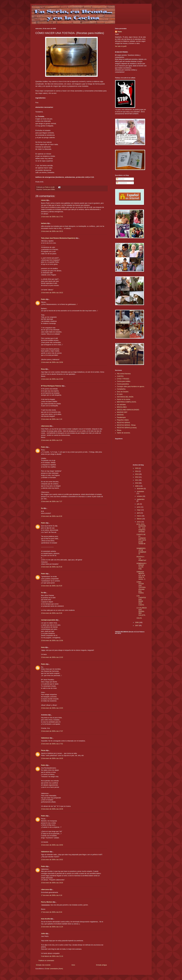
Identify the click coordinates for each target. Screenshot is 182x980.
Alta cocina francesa (124, 374)
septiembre (141, 499)
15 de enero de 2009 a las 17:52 (52, 744)
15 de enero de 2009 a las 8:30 (52, 516)
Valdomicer (45, 738)
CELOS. (139, 618)
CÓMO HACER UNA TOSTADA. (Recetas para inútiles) (141, 587)
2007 (137, 626)
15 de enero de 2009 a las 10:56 (52, 641)
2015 (137, 468)
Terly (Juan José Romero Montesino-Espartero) (58, 238)
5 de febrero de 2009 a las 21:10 (52, 956)
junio (139, 507)
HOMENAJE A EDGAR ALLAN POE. (141, 566)
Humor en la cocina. (124, 399)
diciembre (140, 489)
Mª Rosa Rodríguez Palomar (51, 386)
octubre (140, 496)
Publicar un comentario (46, 961)
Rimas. (119, 430)
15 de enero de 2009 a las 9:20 (52, 586)
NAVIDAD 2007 (122, 412)
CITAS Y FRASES (123, 379)
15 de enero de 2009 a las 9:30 (52, 613)
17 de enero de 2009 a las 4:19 (52, 895)
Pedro (43, 299)
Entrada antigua (101, 965)
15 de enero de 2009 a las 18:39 (52, 809)
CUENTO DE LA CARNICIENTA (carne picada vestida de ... (141, 540)
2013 (137, 474)
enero (139, 522)
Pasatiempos (121, 417)
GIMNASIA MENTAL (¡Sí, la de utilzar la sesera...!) (141, 575)
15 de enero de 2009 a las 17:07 (52, 731)
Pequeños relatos (123, 420)
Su (42, 508)
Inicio (73, 965)
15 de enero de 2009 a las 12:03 (52, 657)
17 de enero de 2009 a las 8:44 (52, 912)
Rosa (43, 369)
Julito (43, 934)
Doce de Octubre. (123, 392)
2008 (137, 623)
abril (139, 513)
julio (138, 504)
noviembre (140, 492)
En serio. (120, 394)
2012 (137, 477)
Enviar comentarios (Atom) (54, 969)
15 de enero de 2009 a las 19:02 (52, 860)
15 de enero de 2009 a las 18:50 (52, 845)
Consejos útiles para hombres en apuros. (131, 387)
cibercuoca (45, 426)
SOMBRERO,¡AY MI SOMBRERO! (141, 551)
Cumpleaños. (121, 389)
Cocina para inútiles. (49, 189)
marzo (139, 516)
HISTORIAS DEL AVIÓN (125, 397)
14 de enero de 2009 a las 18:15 (52, 231)
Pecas (43, 750)
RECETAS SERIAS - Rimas (126, 425)
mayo (139, 510)
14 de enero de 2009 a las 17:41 (52, 217)
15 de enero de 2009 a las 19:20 (52, 883)
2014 (137, 471)
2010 (137, 483)
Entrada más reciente (43, 965)
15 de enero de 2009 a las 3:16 (52, 440)
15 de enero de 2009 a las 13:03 (52, 708)
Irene (43, 647)
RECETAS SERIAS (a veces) (127, 428)
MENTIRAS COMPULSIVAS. (127, 402)
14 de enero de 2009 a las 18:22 (52, 293)
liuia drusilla (45, 919)
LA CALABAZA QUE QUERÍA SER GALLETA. (141, 612)
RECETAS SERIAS (123, 423)
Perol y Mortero (47, 902)
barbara (44, 223)
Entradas (120, 179)
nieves (43, 200)
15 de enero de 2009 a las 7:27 (52, 501)
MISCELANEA (122, 407)
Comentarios (122, 183)
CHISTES (120, 376)
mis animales (121, 405)
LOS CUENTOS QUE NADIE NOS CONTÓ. (141, 600)
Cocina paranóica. (123, 384)
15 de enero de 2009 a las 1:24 (52, 419)
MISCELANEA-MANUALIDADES (128, 410)
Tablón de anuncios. (124, 433)
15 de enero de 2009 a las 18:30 (52, 758)
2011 (137, 480)
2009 (137, 486)
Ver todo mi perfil (121, 46)
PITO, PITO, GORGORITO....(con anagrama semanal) (141, 528)
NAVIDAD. (120, 415)
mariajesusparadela (48, 620)
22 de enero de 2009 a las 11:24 (52, 927)
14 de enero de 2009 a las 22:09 (52, 379)
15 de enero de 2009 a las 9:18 (52, 567)
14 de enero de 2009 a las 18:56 (52, 362)
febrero (139, 519)
